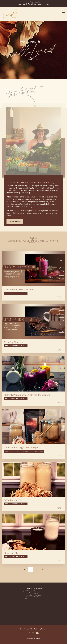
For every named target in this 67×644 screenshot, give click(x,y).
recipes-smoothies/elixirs (16, 293)
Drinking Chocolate (14, 342)
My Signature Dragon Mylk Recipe (21, 447)
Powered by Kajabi (33, 639)
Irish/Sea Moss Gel (13, 500)
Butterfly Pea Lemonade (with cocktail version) (27, 395)
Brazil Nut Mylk (12, 553)
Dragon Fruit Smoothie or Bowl (19, 289)
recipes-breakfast (13, 451)
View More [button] (15, 222)
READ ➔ (60, 297)
